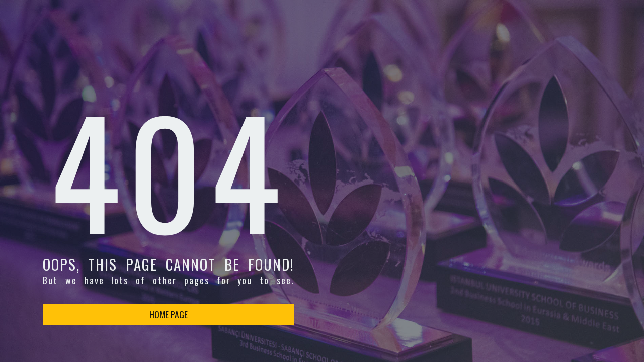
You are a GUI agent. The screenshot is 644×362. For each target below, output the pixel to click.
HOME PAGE (169, 314)
